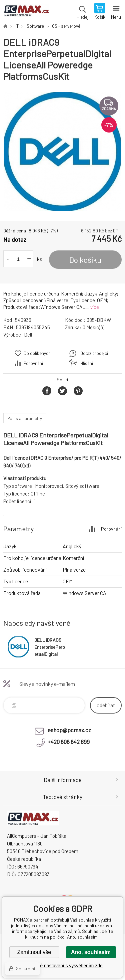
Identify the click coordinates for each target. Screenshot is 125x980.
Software (35, 26)
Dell (28, 335)
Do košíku (85, 260)
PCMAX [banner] (26, 12)
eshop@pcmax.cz (69, 730)
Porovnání (33, 363)
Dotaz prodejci (94, 353)
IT (17, 26)
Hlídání (87, 363)
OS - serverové (66, 26)
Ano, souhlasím (91, 952)
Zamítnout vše (34, 952)
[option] (62, 151)
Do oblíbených (37, 353)
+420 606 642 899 (69, 742)
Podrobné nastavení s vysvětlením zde (62, 966)
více (95, 307)
